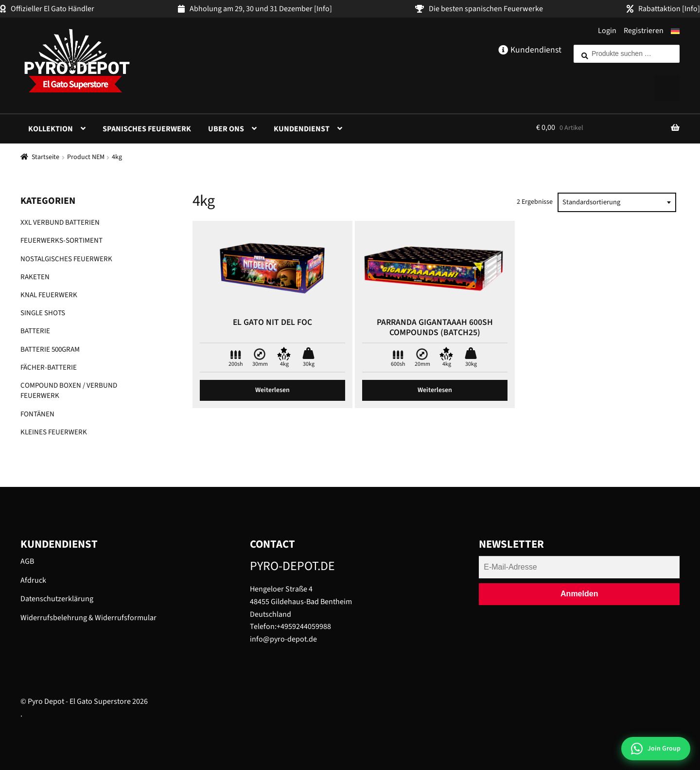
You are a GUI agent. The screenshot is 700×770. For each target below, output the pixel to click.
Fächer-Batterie (49, 367)
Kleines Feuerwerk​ (54, 432)
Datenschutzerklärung (57, 599)
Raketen (35, 277)
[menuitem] (675, 31)
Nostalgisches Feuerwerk (66, 259)
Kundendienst (302, 129)
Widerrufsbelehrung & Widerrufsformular (88, 618)
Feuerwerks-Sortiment (61, 241)
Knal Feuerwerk (49, 295)
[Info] (323, 9)
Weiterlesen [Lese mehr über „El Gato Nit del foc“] (272, 390)
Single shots (43, 313)
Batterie (35, 331)
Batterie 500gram (50, 349)
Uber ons (226, 129)
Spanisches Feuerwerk (147, 129)
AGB (27, 561)
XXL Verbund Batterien (60, 223)
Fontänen (37, 414)
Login (607, 31)
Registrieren (644, 31)
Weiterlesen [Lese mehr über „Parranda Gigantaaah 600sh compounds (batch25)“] (435, 390)
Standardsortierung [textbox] (591, 202)
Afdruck (33, 580)
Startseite (45, 157)
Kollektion (51, 129)
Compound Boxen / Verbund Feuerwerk (69, 391)
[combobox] (617, 202)
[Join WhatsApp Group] (656, 749)
